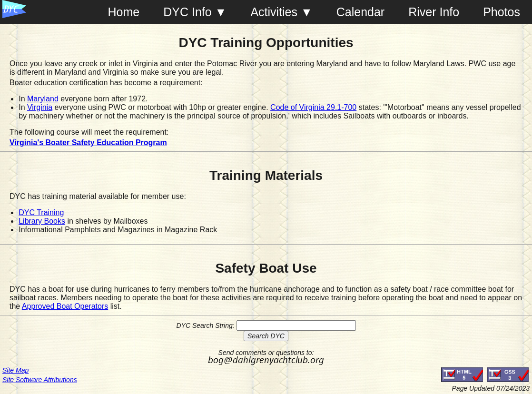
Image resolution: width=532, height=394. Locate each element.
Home (124, 12)
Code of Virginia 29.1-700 (313, 107)
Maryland (43, 99)
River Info (434, 12)
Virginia (40, 107)
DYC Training (41, 212)
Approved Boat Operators (65, 306)
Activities (274, 12)
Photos (502, 12)
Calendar (360, 12)
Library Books (42, 221)
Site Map (15, 370)
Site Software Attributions (40, 380)
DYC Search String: (205, 325)
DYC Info (187, 12)
